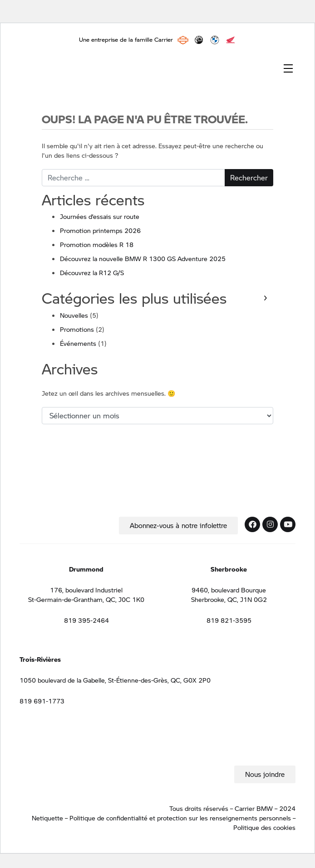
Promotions (77, 329)
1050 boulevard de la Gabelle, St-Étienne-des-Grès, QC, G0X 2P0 (115, 680)
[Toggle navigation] (288, 67)
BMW (215, 40)
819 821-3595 (229, 620)
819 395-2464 (86, 620)
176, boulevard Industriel (86, 590)
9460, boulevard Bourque (229, 590)
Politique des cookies (264, 827)
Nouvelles (74, 315)
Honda (231, 40)
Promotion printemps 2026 (100, 230)
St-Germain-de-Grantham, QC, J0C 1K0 (86, 599)
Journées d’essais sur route (100, 216)
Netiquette (47, 818)
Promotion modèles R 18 (97, 244)
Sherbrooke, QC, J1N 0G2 (229, 599)
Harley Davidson (183, 40)
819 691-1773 (42, 701)
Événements (78, 343)
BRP (199, 40)
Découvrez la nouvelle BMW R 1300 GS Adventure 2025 (143, 258)
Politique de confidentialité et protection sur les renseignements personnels (181, 818)
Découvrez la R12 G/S (92, 272)
